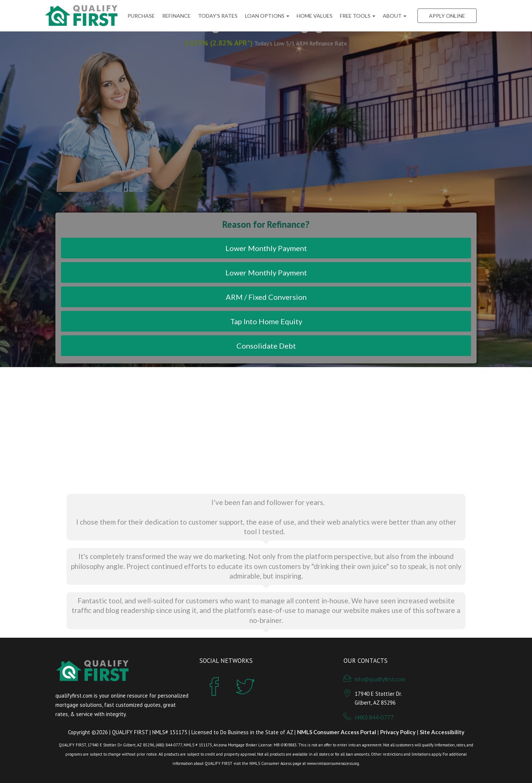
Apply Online (447, 16)
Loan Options (267, 16)
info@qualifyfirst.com (380, 679)
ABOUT (395, 16)
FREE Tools (358, 16)
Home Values (315, 16)
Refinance (176, 16)
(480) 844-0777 (374, 717)
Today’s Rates (218, 16)
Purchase (141, 16)
